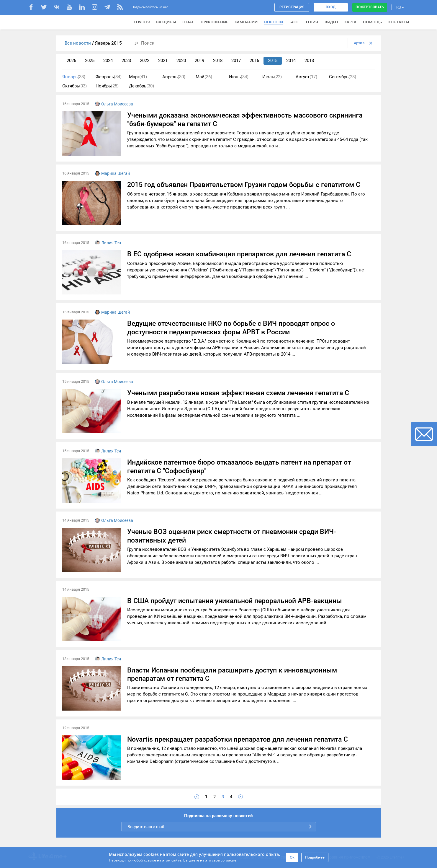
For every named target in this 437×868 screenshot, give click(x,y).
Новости (274, 22)
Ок (292, 857)
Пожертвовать (370, 7)
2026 (71, 61)
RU (400, 7)
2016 (254, 61)
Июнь (239, 77)
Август (306, 77)
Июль (272, 77)
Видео (331, 22)
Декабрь (141, 86)
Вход (331, 7)
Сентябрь (343, 77)
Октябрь (75, 86)
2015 (273, 61)
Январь (74, 77)
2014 (291, 61)
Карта (350, 22)
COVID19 (142, 22)
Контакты (399, 22)
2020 (181, 61)
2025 (90, 61)
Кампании (246, 22)
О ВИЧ (312, 22)
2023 (126, 61)
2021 (163, 61)
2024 (108, 61)
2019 (199, 61)
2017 (236, 61)
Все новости (78, 43)
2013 (309, 61)
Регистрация (292, 7)
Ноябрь (107, 86)
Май (204, 77)
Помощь (372, 22)
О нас (188, 22)
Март (138, 77)
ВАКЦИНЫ (166, 22)
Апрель (174, 77)
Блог (294, 22)
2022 (145, 61)
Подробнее (315, 857)
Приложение (214, 22)
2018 (218, 61)
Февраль (109, 77)
